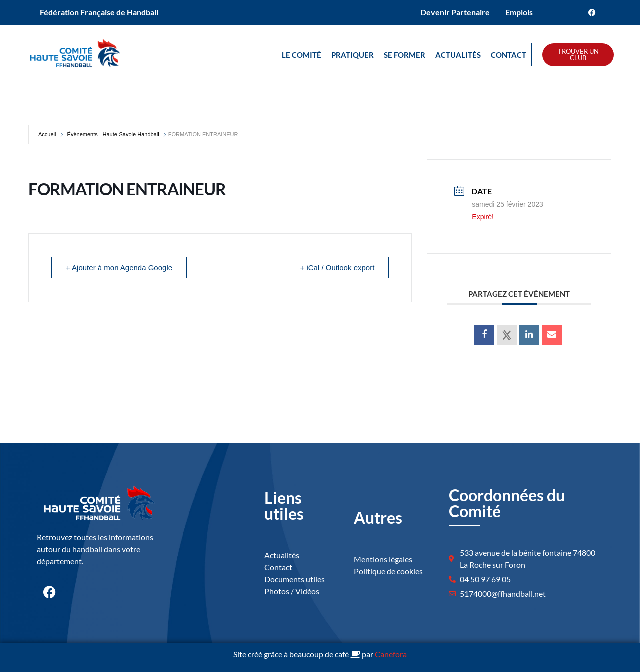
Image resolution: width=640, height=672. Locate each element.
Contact (509, 55)
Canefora (391, 654)
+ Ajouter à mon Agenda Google (119, 268)
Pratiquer (353, 55)
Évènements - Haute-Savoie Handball (113, 134)
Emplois (519, 12)
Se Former (405, 55)
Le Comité (302, 55)
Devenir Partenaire (455, 12)
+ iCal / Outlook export (338, 268)
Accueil (47, 134)
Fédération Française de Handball (99, 12)
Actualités (458, 55)
